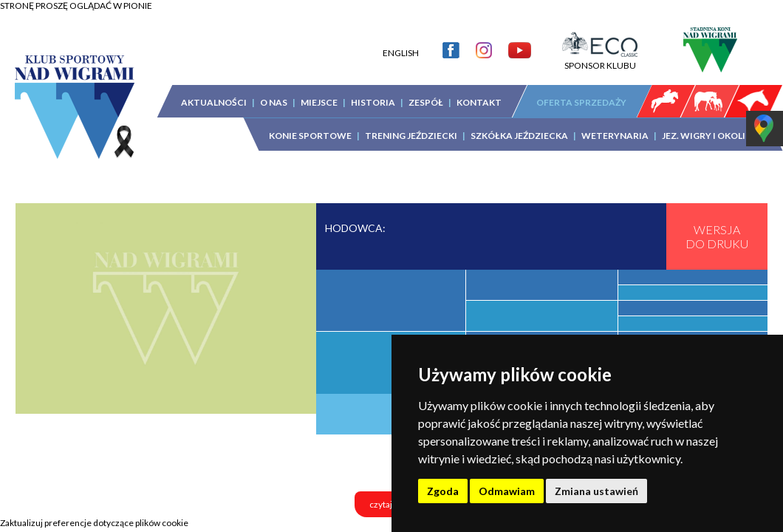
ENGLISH (401, 53)
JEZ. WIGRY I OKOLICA (710, 136)
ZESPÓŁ (426, 102)
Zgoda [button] (443, 491)
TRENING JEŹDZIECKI (411, 136)
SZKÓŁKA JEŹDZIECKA (519, 136)
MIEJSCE (319, 102)
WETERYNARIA (615, 136)
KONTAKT (479, 102)
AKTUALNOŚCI (214, 102)
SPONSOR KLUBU (600, 60)
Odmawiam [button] (507, 491)
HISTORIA (373, 102)
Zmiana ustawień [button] (596, 491)
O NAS (274, 102)
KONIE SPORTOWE (310, 136)
